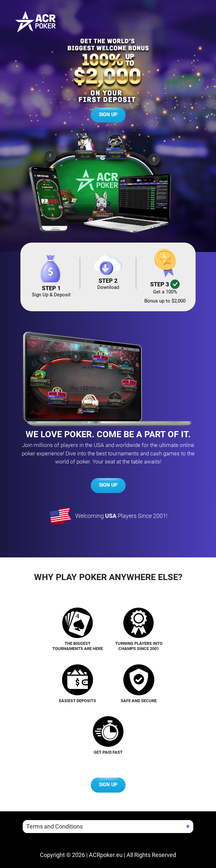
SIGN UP (108, 115)
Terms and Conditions (54, 826)
